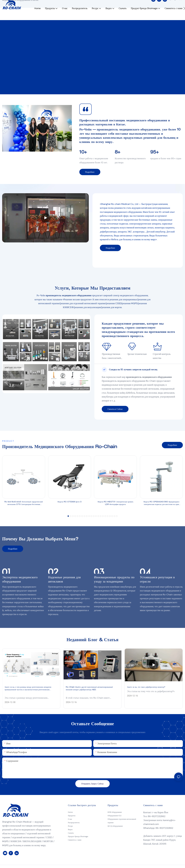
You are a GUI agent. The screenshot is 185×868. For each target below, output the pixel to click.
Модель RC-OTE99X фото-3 (70, 502)
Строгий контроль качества (162, 356)
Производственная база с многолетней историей (111, 356)
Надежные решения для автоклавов (64, 580)
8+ (118, 153)
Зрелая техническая (138, 354)
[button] (184, 14)
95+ (155, 153)
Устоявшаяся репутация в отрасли (157, 580)
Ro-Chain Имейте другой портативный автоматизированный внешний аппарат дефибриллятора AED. (89, 688)
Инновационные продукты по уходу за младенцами (114, 580)
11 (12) (9, 55)
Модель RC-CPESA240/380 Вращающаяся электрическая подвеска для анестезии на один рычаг (161, 503)
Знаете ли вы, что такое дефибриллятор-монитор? (146, 687)
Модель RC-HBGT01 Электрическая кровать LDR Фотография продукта (115, 503)
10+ (83, 153)
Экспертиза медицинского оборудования (20, 580)
